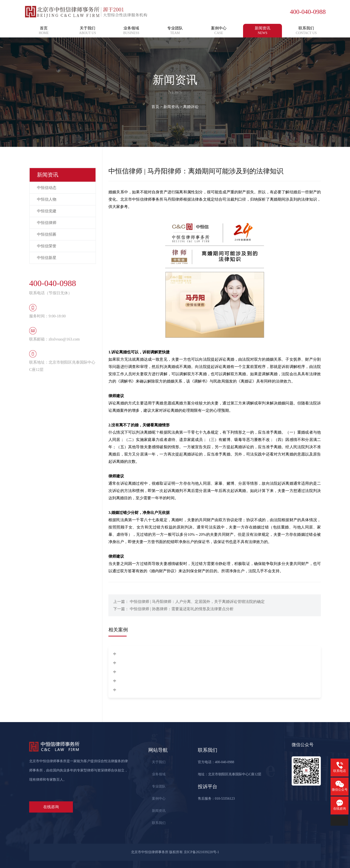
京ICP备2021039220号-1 (201, 852)
